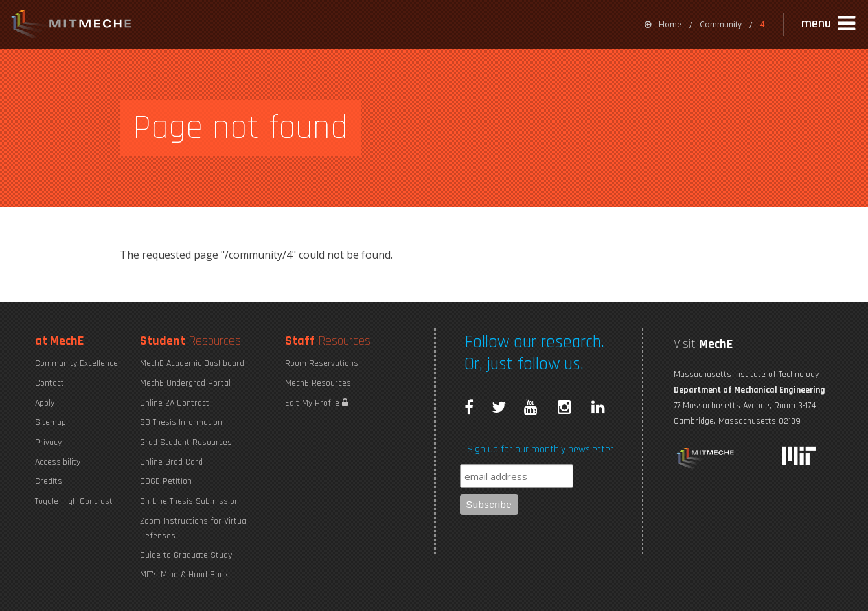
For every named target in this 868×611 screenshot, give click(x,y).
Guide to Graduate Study (186, 555)
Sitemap (51, 422)
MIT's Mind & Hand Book (184, 575)
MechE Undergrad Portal (185, 383)
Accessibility (58, 462)
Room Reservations (322, 363)
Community (721, 24)
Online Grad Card (171, 462)
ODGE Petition (166, 481)
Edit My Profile (316, 403)
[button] (830, 24)
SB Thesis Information (181, 422)
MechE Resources (318, 383)
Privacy (48, 443)
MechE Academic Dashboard (192, 363)
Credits (49, 481)
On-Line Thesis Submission (189, 501)
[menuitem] (663, 24)
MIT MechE (71, 26)
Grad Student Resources (186, 443)
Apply (45, 403)
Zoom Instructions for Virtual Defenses (194, 528)
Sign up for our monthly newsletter (540, 449)
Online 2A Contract (175, 403)
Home (663, 24)
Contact (50, 383)
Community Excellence (76, 363)
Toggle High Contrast (74, 501)
